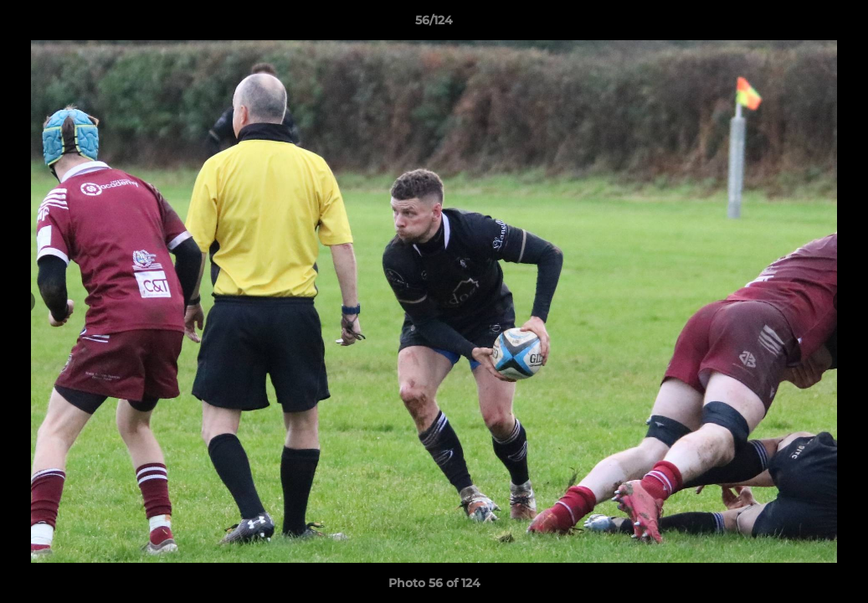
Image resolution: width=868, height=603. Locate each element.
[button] (838, 24)
